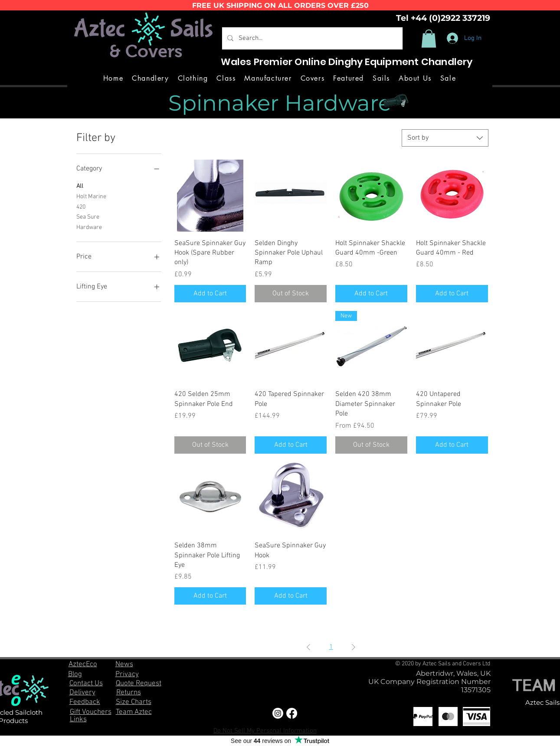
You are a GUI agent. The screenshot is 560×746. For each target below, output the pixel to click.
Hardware (89, 227)
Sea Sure (88, 216)
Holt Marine (91, 196)
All (80, 186)
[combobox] (445, 138)
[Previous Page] (308, 647)
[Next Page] (354, 647)
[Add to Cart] (210, 294)
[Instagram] (278, 713)
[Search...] (311, 38)
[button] (429, 39)
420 (81, 206)
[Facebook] (292, 713)
